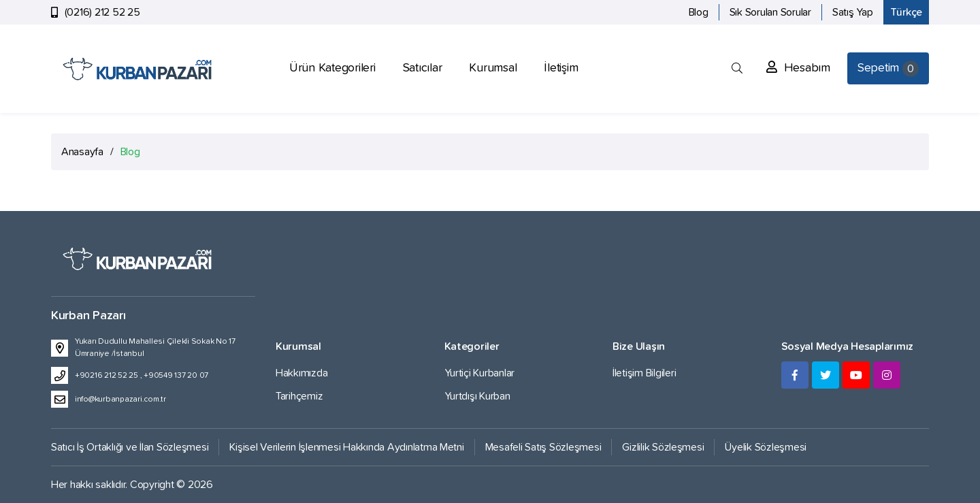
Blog (699, 12)
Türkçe (906, 12)
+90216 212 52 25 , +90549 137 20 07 (142, 376)
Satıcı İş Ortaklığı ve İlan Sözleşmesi (130, 447)
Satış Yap (853, 12)
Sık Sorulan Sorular (770, 12)
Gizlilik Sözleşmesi (663, 447)
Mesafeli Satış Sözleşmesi (543, 447)
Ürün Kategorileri (332, 68)
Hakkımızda (301, 373)
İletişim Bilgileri (644, 373)
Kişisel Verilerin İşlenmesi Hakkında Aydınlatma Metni (346, 447)
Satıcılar (423, 68)
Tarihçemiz (299, 396)
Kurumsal (493, 68)
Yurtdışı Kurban (477, 396)
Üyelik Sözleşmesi (766, 447)
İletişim (561, 68)
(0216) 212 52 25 (102, 12)
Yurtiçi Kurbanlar (480, 373)
